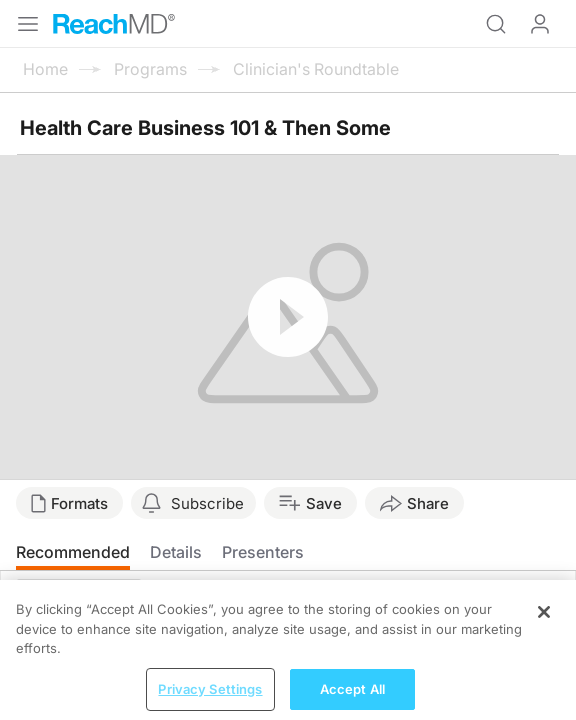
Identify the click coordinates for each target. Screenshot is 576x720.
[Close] (544, 623)
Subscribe (207, 503)
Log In (540, 24)
